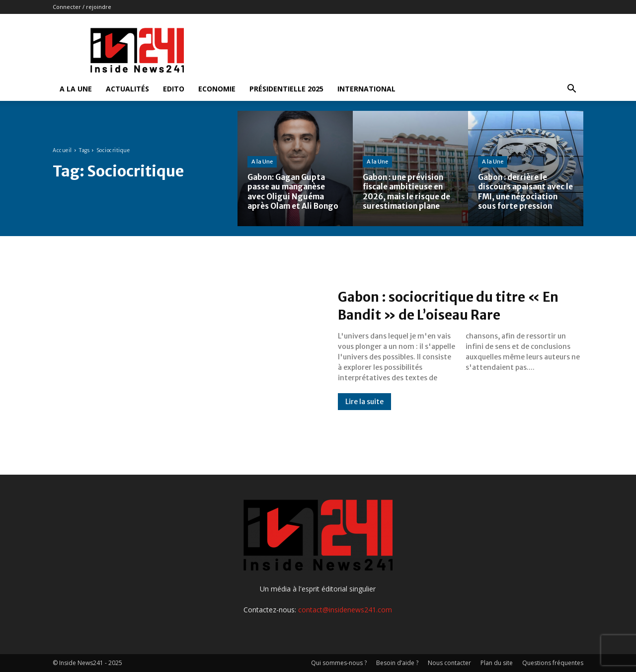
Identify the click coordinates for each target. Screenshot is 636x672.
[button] (571, 90)
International (366, 89)
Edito (174, 89)
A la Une (76, 89)
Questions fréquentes (553, 663)
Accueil (62, 150)
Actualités (127, 89)
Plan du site (497, 663)
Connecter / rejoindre (82, 7)
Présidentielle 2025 (286, 89)
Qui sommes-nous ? (339, 663)
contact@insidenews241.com (345, 610)
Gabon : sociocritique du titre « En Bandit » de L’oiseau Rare (449, 305)
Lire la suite (364, 402)
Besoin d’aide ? (397, 663)
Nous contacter (449, 663)
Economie (217, 89)
